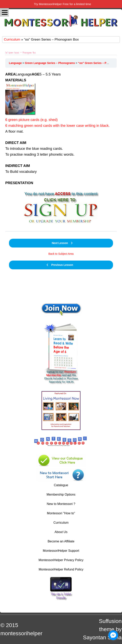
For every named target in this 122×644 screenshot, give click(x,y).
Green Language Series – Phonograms (50, 63)
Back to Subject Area (61, 254)
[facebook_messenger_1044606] (113, 635)
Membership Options (61, 495)
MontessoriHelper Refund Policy (61, 569)
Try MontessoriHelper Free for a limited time (62, 4)
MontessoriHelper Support (61, 551)
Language (15, 63)
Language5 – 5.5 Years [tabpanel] (61, 150)
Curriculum (12, 39)
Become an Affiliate (61, 541)
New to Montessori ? (61, 504)
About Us (61, 532)
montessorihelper (21, 633)
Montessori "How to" (61, 513)
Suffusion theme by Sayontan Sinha (102, 629)
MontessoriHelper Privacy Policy (61, 560)
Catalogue (61, 485)
